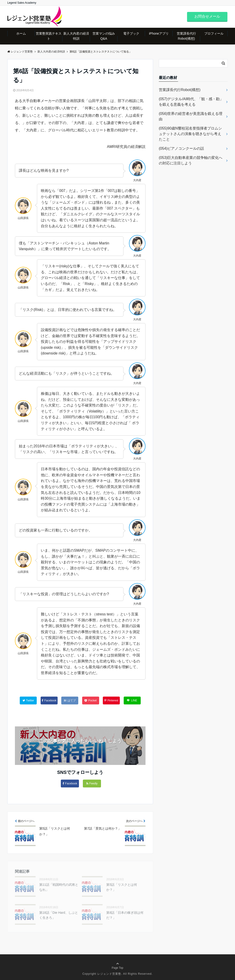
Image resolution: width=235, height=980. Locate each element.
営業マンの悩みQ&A (104, 36)
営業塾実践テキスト (49, 36)
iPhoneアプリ (159, 33)
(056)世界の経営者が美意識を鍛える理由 (191, 116)
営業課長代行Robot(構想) (186, 36)
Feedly (92, 783)
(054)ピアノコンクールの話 (181, 148)
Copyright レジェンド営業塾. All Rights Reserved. (117, 974)
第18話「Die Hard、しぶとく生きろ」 (59, 915)
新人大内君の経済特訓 (76, 36)
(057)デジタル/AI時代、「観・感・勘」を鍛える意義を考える (191, 102)
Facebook (70, 783)
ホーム (21, 33)
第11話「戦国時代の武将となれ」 (59, 887)
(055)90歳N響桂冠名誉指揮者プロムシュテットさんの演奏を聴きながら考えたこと (190, 134)
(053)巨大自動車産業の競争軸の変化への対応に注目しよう (191, 160)
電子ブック (131, 33)
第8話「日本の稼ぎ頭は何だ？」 (125, 915)
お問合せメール (207, 16)
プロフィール (214, 33)
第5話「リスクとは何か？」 (122, 887)
